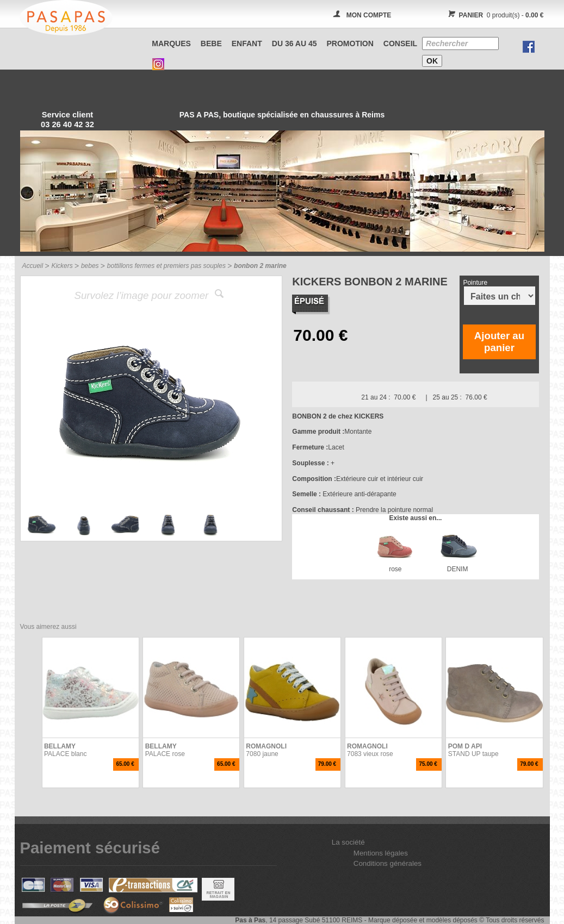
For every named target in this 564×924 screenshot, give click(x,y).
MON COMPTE (369, 15)
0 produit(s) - (495, 15)
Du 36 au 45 (295, 43)
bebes (90, 266)
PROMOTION (350, 43)
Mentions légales (381, 853)
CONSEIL (400, 43)
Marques (171, 43)
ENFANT (247, 43)
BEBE (211, 43)
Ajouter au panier (499, 342)
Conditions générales (388, 863)
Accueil (33, 266)
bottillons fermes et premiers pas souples (166, 266)
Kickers (62, 266)
